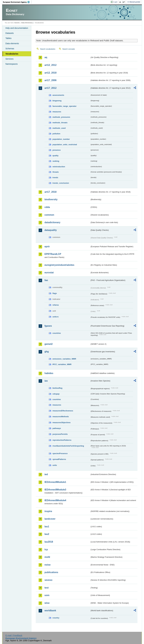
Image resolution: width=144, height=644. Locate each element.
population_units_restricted (65, 145)
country (56, 618)
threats (56, 172)
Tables (8, 38)
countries (57, 333)
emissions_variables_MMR (64, 359)
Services (9, 59)
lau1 (47, 527)
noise (47, 565)
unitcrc (56, 317)
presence (56, 150)
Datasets (10, 33)
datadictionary (52, 222)
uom (47, 595)
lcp (46, 549)
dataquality (51, 230)
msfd (47, 557)
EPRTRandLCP (53, 254)
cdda (47, 207)
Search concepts (69, 49)
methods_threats (60, 123)
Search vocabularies (48, 49)
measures (57, 112)
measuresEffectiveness (63, 411)
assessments (58, 95)
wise (47, 603)
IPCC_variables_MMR (62, 364)
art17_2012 (50, 88)
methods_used (59, 128)
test (46, 588)
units (55, 465)
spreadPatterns (59, 459)
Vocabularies (12, 54)
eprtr (47, 247)
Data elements (12, 43)
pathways (57, 428)
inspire (48, 511)
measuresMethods (61, 417)
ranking (56, 161)
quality (55, 156)
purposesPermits (60, 434)
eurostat (49, 273)
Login (115, 2)
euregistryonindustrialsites (59, 265)
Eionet (17, 23)
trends (55, 177)
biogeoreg (57, 101)
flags (55, 293)
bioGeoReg (57, 388)
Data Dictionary (27, 23)
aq (46, 57)
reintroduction (59, 167)
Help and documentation (17, 28)
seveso (48, 580)
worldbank (50, 611)
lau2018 (49, 542)
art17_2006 (50, 80)
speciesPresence (60, 453)
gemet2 (48, 344)
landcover (50, 519)
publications (51, 572)
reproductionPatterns (62, 440)
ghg (47, 352)
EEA (17, 2)
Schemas (10, 49)
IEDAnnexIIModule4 (55, 500)
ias (46, 381)
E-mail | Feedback (14, 635)
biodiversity (51, 199)
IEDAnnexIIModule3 (55, 490)
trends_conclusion (61, 183)
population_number (61, 139)
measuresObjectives (61, 422)
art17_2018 (50, 192)
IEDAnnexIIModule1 (55, 482)
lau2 (47, 534)
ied (46, 474)
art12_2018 (50, 73)
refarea (56, 305)
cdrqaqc (56, 394)
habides (49, 373)
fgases (48, 326)
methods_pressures (61, 117)
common (49, 215)
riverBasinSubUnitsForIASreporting (68, 446)
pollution (56, 134)
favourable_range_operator (64, 106)
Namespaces (11, 64)
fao (46, 280)
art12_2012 (50, 65)
